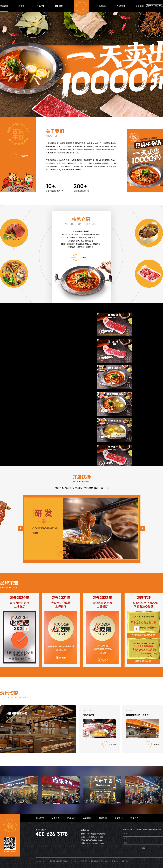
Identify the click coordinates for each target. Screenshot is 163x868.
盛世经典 (125, 861)
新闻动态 (103, 6)
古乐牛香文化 (89, 715)
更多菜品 (80, 259)
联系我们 (140, 6)
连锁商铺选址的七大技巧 (137, 715)
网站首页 (4, 6)
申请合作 (121, 6)
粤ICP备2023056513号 (105, 861)
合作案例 (59, 6)
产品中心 (41, 6)
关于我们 (22, 6)
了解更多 (19, 156)
